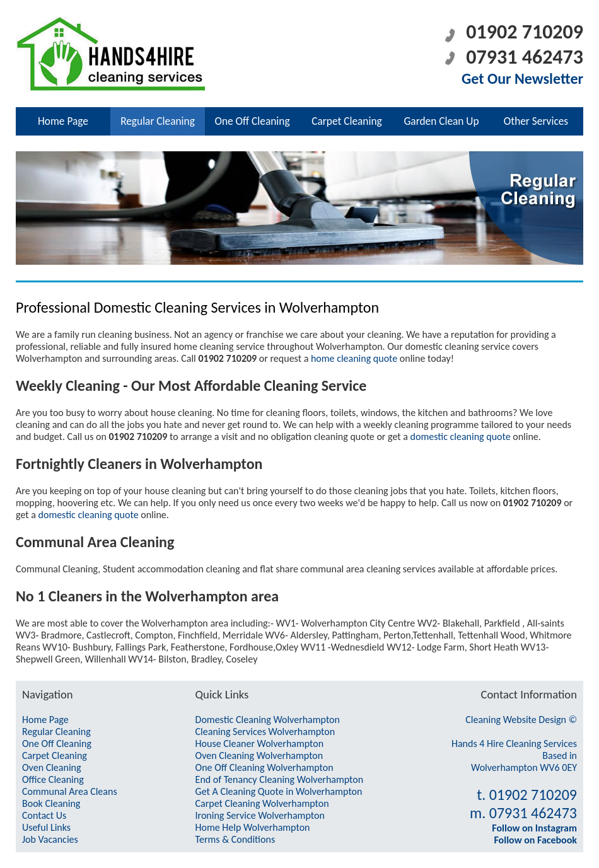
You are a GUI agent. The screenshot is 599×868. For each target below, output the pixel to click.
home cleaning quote (354, 358)
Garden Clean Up (441, 121)
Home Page (63, 121)
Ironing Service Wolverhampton (260, 815)
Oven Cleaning (52, 767)
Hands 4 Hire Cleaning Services (514, 744)
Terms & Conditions (236, 839)
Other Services (536, 121)
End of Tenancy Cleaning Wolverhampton (280, 779)
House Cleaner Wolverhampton (260, 744)
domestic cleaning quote (461, 437)
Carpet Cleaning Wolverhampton (262, 803)
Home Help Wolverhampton (253, 827)
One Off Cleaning (252, 121)
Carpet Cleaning (346, 121)
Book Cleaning (51, 803)
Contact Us (44, 815)
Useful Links (46, 827)
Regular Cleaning (158, 121)
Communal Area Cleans (70, 791)
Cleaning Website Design (516, 720)
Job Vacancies (50, 839)
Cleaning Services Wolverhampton (265, 732)
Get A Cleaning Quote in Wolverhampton (279, 791)
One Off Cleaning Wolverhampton (265, 767)
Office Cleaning (53, 779)
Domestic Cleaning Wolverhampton (268, 720)
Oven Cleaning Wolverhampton (259, 755)
